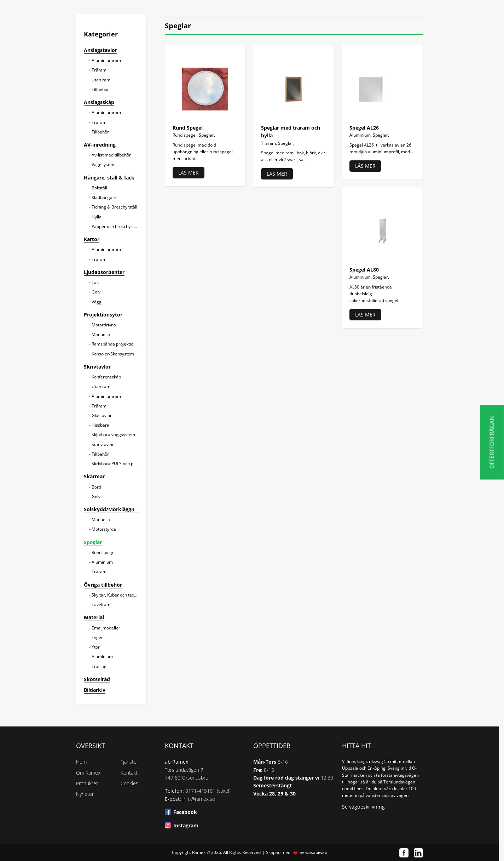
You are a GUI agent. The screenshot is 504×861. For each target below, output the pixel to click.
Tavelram (101, 605)
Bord (96, 487)
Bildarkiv (95, 690)
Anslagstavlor (100, 50)
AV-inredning (100, 145)
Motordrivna (104, 325)
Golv (96, 292)
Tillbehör (100, 89)
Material (94, 617)
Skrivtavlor (97, 367)
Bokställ (99, 188)
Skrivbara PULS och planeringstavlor (127, 464)
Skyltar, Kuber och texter (116, 595)
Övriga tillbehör (103, 585)
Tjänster (129, 762)
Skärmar (94, 476)
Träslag (99, 666)
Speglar (93, 542)
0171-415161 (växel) (208, 791)
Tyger (97, 637)
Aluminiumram (106, 60)
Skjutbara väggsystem (113, 435)
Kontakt (129, 773)
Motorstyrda (104, 529)
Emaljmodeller (106, 628)
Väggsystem (104, 164)
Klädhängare (104, 197)
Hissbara (100, 425)
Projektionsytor (103, 315)
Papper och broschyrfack (116, 226)
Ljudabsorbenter (104, 272)
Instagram (186, 825)
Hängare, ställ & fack (109, 178)
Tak (95, 282)
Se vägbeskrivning (363, 807)
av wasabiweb (313, 852)
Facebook (185, 812)
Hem (81, 762)
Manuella (101, 334)
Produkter (87, 783)
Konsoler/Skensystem (113, 354)
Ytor (96, 647)
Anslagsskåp (99, 102)
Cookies (129, 783)
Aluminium (102, 562)
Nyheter (85, 794)
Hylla (97, 217)
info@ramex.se (199, 799)
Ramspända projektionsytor (119, 344)
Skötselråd (97, 679)
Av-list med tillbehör (111, 155)
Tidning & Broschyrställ (114, 207)
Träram (99, 70)
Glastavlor (102, 415)
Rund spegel (104, 552)
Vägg (97, 302)
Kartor (92, 239)
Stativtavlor (103, 444)
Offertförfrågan (492, 443)
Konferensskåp (106, 377)
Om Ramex (88, 773)
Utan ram (101, 80)
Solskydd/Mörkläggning (113, 509)
